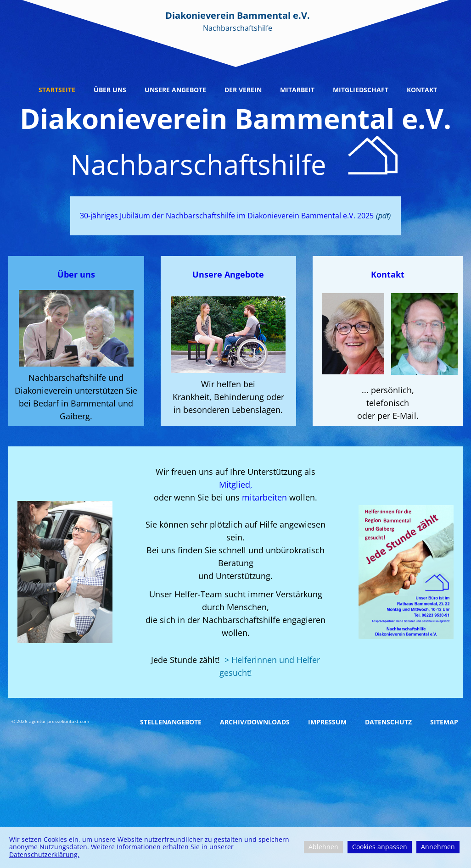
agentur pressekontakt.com (59, 721)
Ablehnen (323, 847)
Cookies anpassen (380, 847)
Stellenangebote (171, 722)
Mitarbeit (297, 90)
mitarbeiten (266, 497)
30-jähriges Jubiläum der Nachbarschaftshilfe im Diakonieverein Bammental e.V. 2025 (227, 216)
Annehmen (438, 847)
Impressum (327, 722)
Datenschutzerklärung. (44, 854)
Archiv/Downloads (255, 722)
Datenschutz (388, 722)
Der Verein (243, 90)
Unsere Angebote (175, 90)
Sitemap (444, 722)
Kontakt (422, 90)
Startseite (57, 90)
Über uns (110, 90)
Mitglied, (236, 484)
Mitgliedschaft (361, 90)
